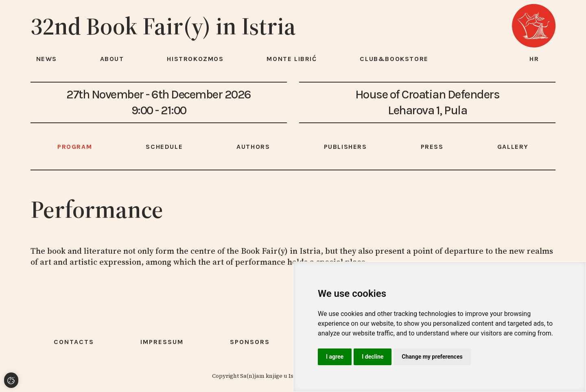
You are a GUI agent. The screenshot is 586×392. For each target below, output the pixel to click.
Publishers (345, 147)
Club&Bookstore (394, 59)
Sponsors (250, 342)
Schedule (164, 147)
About (112, 59)
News (47, 59)
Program (75, 147)
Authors (253, 147)
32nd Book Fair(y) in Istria (163, 26)
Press (432, 147)
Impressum (162, 342)
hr (534, 59)
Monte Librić (292, 59)
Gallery (513, 147)
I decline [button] (373, 357)
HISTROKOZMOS (195, 59)
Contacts (74, 342)
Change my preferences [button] (432, 357)
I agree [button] (335, 357)
